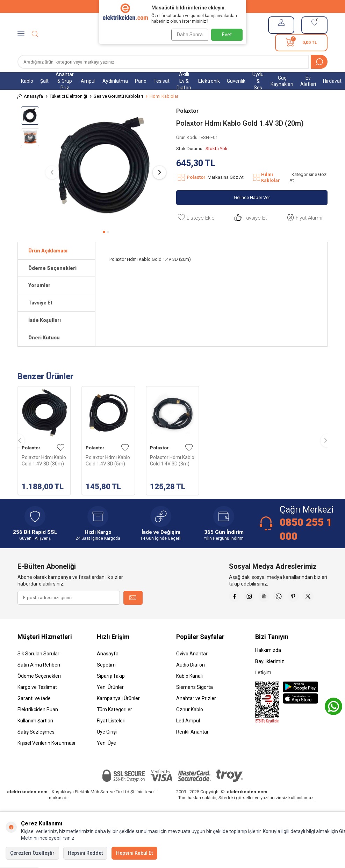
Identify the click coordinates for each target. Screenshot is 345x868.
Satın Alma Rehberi (39, 682)
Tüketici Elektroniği (68, 96)
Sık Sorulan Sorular (38, 671)
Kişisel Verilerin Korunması (46, 760)
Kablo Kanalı (189, 693)
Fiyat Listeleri (111, 738)
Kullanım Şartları (35, 738)
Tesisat (161, 81)
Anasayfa (30, 97)
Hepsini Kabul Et (134, 853)
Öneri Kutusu (44, 338)
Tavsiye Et (250, 218)
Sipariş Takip (111, 693)
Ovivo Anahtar (192, 671)
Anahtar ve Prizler (196, 716)
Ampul (88, 81)
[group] (106, 166)
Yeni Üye (106, 760)
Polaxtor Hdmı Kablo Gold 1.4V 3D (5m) (108, 461)
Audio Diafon (191, 682)
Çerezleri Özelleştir (32, 853)
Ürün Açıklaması (48, 251)
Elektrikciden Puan (38, 727)
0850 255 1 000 (306, 529)
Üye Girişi (107, 749)
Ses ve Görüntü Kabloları (118, 96)
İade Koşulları (45, 320)
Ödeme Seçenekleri (52, 268)
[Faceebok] (251, 598)
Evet (227, 35)
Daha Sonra (187, 35)
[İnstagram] (268, 598)
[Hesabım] (281, 25)
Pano (141, 81)
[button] (104, 232)
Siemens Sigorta (195, 705)
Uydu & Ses (258, 81)
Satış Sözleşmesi (37, 749)
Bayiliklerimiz (270, 679)
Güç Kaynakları (282, 81)
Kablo (27, 81)
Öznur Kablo (190, 727)
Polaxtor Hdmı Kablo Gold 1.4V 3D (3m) (172, 461)
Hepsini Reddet (85, 853)
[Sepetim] (301, 43)
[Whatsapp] (303, 598)
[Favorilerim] (314, 25)
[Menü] (21, 34)
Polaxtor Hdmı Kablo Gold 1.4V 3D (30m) (44, 461)
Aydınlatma (115, 81)
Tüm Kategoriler (114, 727)
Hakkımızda (268, 668)
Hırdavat (332, 81)
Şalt (44, 81)
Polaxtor (188, 111)
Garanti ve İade (34, 716)
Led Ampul (188, 738)
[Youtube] (286, 598)
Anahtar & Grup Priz (65, 81)
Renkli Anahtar (192, 749)
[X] (321, 615)
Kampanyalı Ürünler (118, 716)
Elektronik (209, 81)
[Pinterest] (321, 598)
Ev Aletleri (308, 81)
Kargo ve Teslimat (37, 705)
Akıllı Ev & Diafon (184, 81)
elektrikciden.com (27, 809)
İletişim (263, 690)
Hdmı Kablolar (164, 96)
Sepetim (106, 682)
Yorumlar (39, 285)
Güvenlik (236, 81)
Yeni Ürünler (110, 705)
